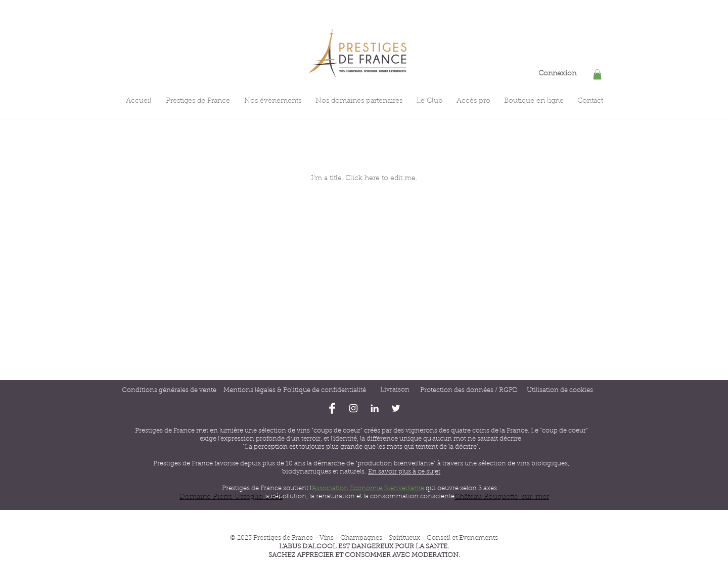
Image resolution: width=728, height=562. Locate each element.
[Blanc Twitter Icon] (396, 408)
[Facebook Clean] (332, 408)
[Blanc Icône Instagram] (353, 408)
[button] (597, 74)
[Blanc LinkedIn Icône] (375, 408)
